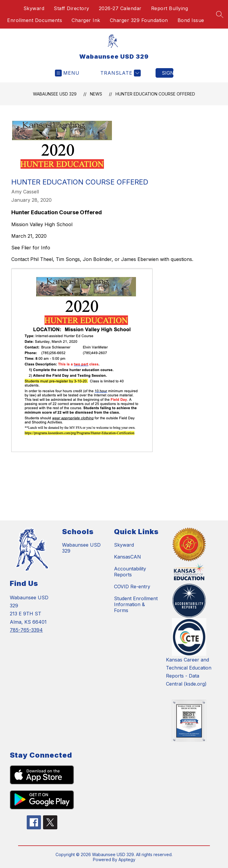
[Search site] (220, 14)
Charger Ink (86, 20)
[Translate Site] (120, 73)
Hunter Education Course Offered (155, 94)
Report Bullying (170, 8)
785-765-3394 (26, 630)
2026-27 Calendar (120, 8)
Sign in (168, 73)
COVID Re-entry (132, 587)
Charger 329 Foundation (139, 20)
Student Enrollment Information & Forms (136, 604)
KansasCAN (128, 557)
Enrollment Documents (35, 20)
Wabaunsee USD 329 (55, 94)
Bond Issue (191, 20)
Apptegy (127, 860)
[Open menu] (67, 73)
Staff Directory (72, 8)
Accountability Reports (130, 572)
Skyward (34, 8)
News (96, 94)
